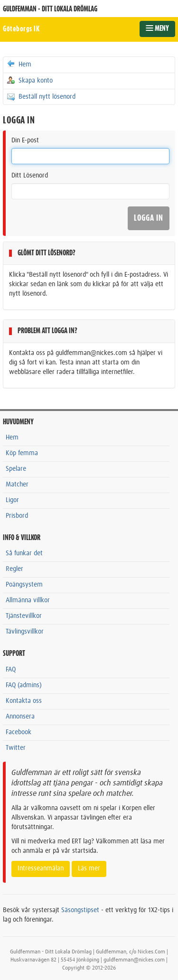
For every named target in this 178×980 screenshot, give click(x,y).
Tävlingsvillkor (25, 632)
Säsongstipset (80, 910)
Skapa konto (29, 80)
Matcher (17, 485)
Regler (14, 569)
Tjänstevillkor (24, 616)
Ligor (12, 500)
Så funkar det (24, 553)
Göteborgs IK (21, 29)
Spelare (16, 469)
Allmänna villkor (28, 600)
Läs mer (89, 868)
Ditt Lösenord (30, 176)
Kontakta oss (24, 701)
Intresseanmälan (41, 868)
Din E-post (25, 140)
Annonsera (20, 717)
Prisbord (17, 516)
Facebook (19, 732)
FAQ (11, 670)
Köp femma (22, 453)
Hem (19, 64)
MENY (157, 28)
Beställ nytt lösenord (41, 96)
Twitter (16, 748)
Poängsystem (24, 585)
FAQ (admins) (24, 685)
